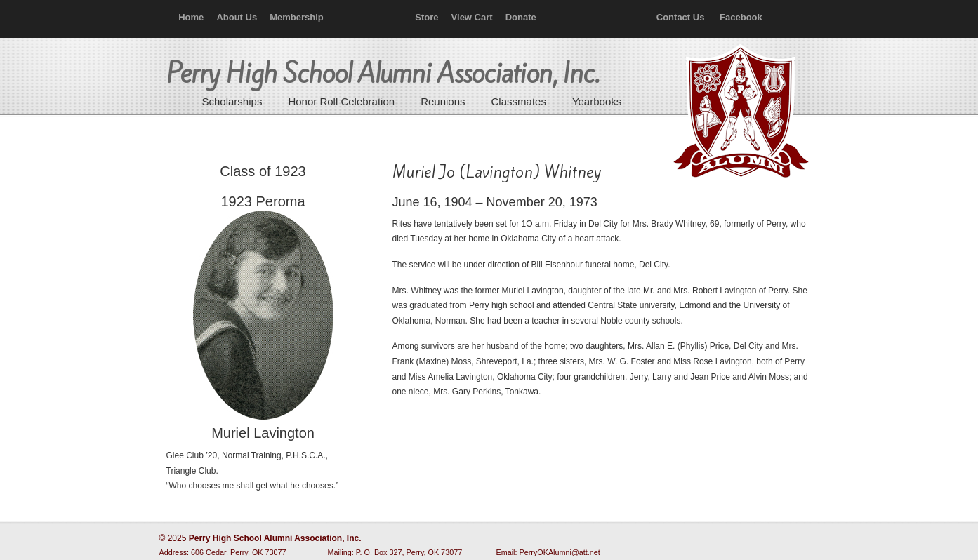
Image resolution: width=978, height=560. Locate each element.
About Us (237, 17)
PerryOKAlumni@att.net (560, 552)
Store (427, 17)
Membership (297, 17)
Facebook (741, 17)
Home (191, 17)
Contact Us (681, 17)
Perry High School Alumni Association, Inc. (739, 112)
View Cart (472, 17)
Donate (521, 17)
